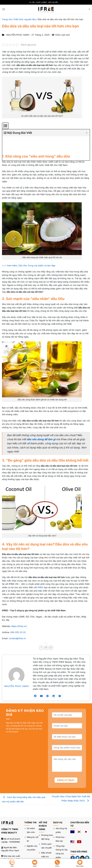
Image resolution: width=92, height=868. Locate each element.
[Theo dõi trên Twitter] (78, 840)
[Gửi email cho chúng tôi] (82, 840)
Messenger (80, 863)
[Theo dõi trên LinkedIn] (87, 840)
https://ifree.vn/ (19, 609)
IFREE (40, 570)
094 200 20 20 (18, 615)
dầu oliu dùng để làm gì (41, 422)
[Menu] (4, 9)
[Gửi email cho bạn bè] (51, 630)
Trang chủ (7, 19)
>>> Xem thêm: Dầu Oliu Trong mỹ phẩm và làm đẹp (29, 248)
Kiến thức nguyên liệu (25, 19)
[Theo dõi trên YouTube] (73, 847)
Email (35, 863)
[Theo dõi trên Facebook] (73, 840)
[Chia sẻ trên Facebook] (41, 630)
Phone (57, 863)
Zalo (12, 863)
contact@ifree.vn (17, 621)
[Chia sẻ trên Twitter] (46, 630)
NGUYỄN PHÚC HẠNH (17, 669)
